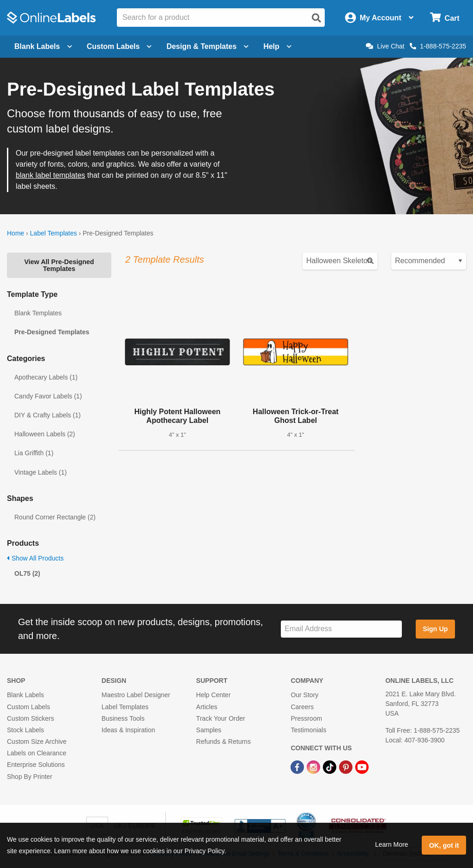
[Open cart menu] (445, 18)
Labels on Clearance (36, 753)
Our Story (304, 695)
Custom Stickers (30, 718)
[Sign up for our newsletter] (341, 629)
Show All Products (35, 558)
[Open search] (316, 18)
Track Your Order (221, 718)
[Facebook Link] (298, 766)
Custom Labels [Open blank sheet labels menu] (119, 46)
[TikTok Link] (330, 766)
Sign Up (435, 629)
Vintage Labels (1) (40, 472)
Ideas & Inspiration (128, 730)
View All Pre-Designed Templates (59, 265)
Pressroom (306, 718)
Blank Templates (38, 313)
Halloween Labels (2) (45, 434)
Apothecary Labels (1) (46, 377)
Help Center (214, 695)
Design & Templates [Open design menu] (207, 46)
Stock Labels (25, 730)
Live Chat (385, 46)
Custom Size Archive (37, 741)
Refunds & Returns (224, 741)
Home (15, 233)
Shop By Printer (30, 777)
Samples (209, 730)
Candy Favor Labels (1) (48, 396)
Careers (302, 707)
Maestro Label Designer (136, 695)
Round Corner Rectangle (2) (55, 517)
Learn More (392, 844)
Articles (207, 707)
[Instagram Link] (314, 766)
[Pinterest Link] (347, 766)
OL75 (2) (27, 573)
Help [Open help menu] (277, 46)
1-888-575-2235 (438, 46)
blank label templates (50, 175)
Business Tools (123, 718)
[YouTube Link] (362, 766)
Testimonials (308, 730)
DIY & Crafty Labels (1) (48, 415)
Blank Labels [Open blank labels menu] (43, 46)
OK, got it (444, 845)
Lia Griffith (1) (34, 453)
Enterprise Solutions (36, 765)
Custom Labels (28, 707)
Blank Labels (25, 695)
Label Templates (54, 233)
